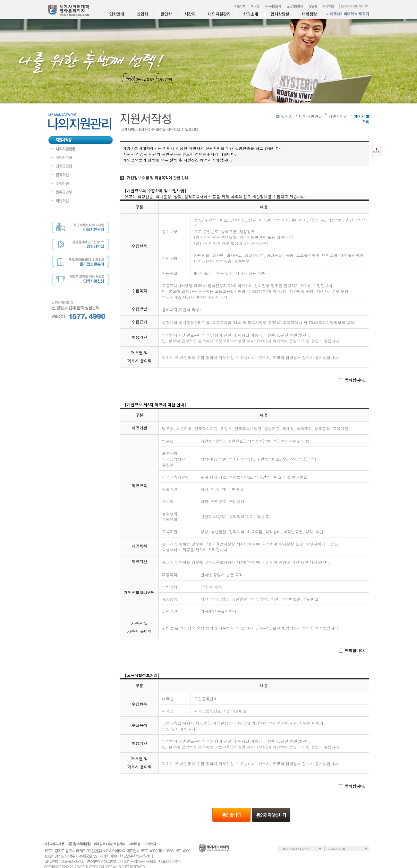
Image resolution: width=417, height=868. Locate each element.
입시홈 (284, 116)
